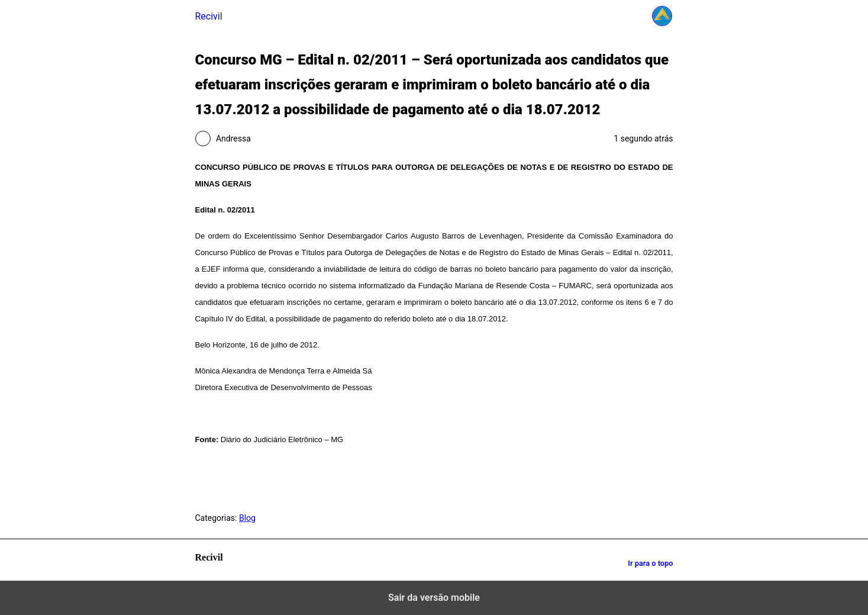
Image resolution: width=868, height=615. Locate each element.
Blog (247, 518)
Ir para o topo (650, 563)
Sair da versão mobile (434, 598)
